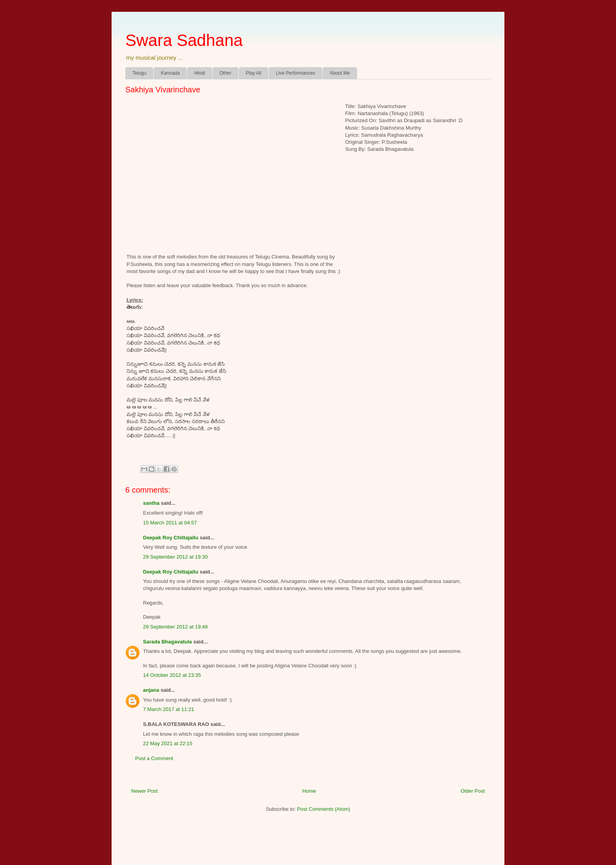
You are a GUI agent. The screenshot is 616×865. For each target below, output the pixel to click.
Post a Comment (154, 758)
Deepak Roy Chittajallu (171, 538)
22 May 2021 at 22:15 (168, 743)
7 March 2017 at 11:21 (169, 709)
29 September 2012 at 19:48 (175, 627)
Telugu (139, 73)
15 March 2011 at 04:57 (170, 523)
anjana (151, 690)
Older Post (473, 791)
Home (309, 791)
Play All (254, 73)
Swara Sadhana (184, 40)
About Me (340, 73)
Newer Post (144, 791)
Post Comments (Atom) (324, 809)
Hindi (199, 73)
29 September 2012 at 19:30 (175, 557)
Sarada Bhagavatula (167, 642)
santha (151, 503)
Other (225, 73)
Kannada (170, 73)
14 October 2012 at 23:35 (172, 675)
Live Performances (295, 73)
